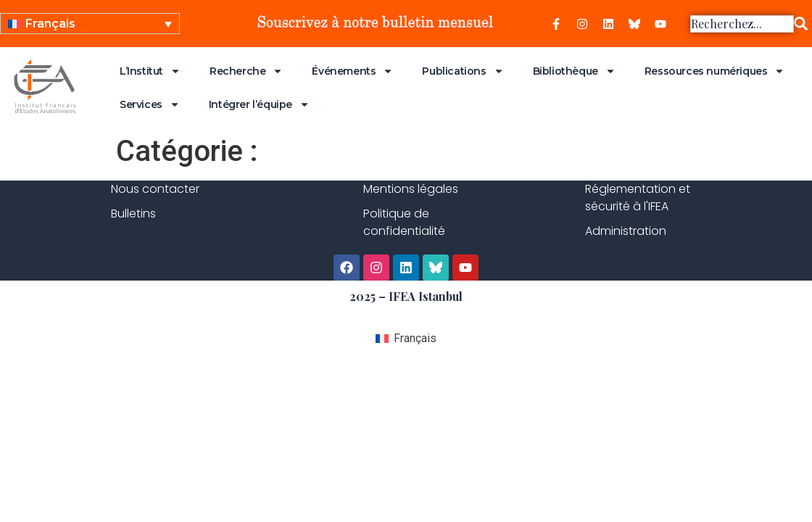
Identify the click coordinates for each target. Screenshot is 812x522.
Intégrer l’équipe (259, 104)
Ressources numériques (715, 71)
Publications (463, 71)
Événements (352, 71)
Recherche (246, 71)
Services (150, 104)
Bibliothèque (574, 71)
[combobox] (742, 24)
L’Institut (150, 71)
